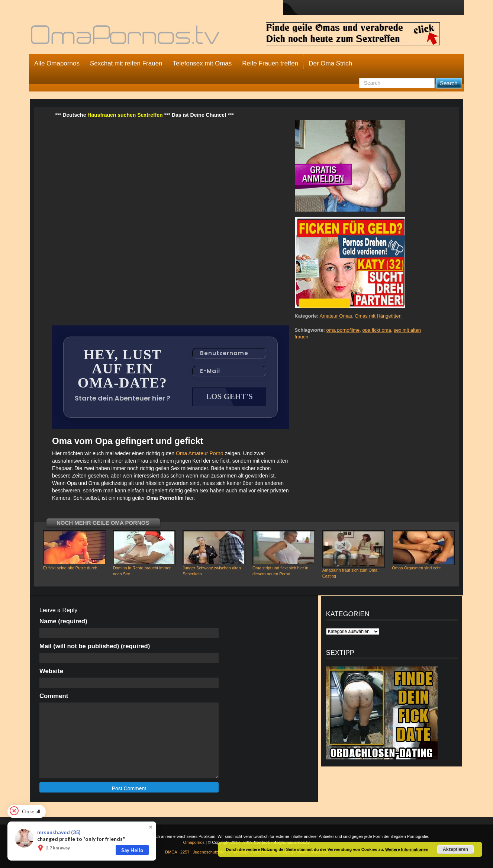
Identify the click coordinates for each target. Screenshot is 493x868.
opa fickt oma (376, 330)
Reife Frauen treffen (270, 63)
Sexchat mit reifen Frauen (126, 63)
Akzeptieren (455, 849)
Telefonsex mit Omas (202, 63)
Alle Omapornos (57, 63)
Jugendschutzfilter (210, 852)
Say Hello (132, 850)
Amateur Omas (336, 316)
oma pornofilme (343, 330)
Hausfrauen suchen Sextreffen (125, 115)
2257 (185, 852)
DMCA (171, 852)
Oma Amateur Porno (200, 453)
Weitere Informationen (407, 849)
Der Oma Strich (330, 63)
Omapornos (194, 842)
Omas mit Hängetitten (378, 316)
